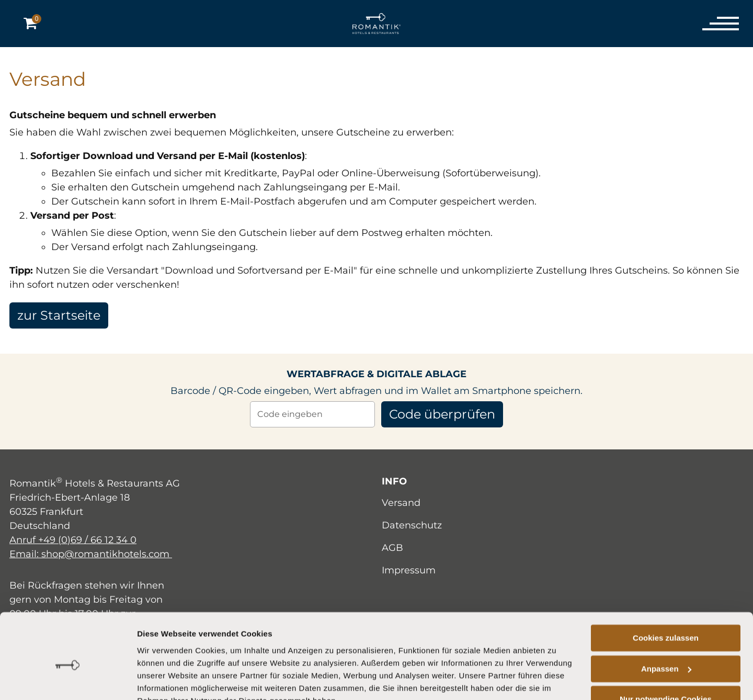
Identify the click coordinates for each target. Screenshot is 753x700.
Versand (401, 503)
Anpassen (666, 619)
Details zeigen (163, 679)
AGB (392, 548)
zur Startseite (59, 315)
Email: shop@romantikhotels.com (91, 554)
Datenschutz (412, 525)
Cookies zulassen (666, 588)
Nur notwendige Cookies (666, 650)
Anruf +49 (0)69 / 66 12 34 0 (73, 540)
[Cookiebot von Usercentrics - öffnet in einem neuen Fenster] (68, 680)
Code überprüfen (442, 414)
